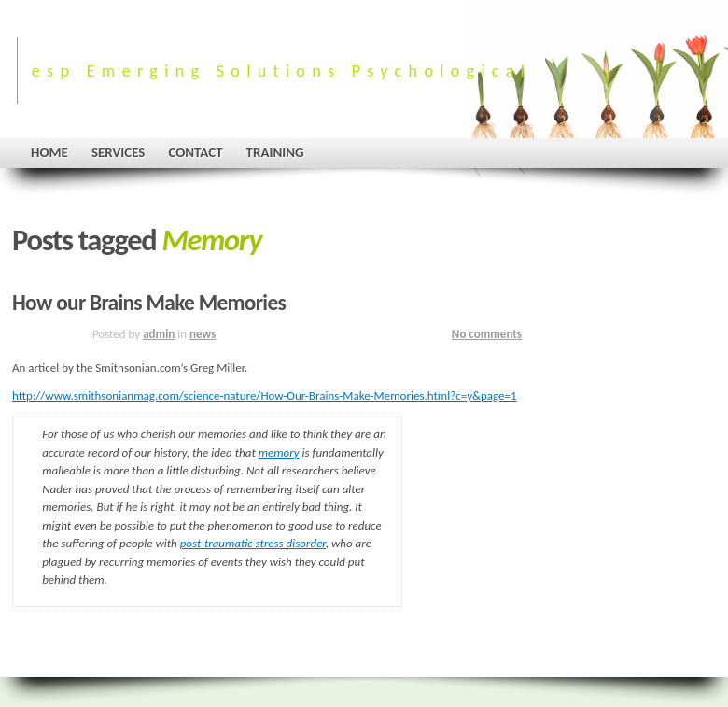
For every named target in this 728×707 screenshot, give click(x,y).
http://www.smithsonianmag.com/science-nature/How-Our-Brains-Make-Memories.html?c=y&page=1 (265, 396)
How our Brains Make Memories (149, 303)
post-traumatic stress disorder (253, 543)
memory (279, 452)
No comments (487, 334)
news (203, 334)
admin (159, 334)
